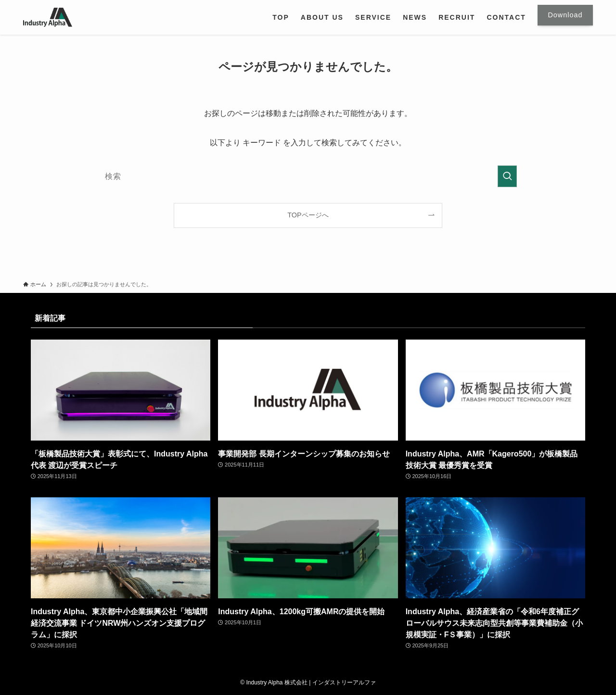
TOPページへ (308, 215)
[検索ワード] (308, 176)
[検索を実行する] (507, 176)
